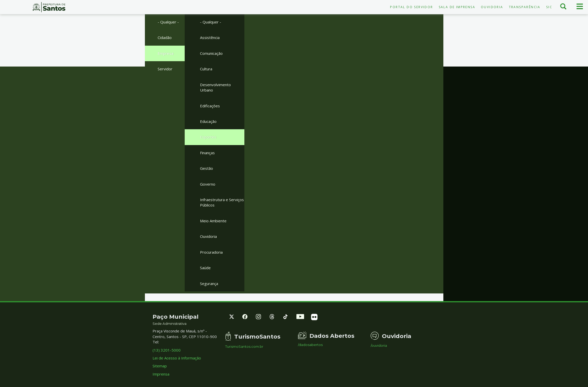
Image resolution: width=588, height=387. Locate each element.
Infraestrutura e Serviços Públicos (222, 202)
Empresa (166, 53)
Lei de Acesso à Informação (177, 358)
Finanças (207, 153)
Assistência (210, 37)
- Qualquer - (168, 22)
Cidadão (165, 37)
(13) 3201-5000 (167, 350)
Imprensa (161, 374)
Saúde (205, 268)
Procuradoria (211, 252)
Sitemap (160, 366)
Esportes (208, 137)
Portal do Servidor (411, 7)
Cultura (206, 69)
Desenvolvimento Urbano (215, 87)
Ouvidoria (492, 7)
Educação (208, 121)
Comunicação (211, 53)
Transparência (525, 7)
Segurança (209, 283)
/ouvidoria (379, 346)
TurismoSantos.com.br (244, 347)
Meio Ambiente (213, 221)
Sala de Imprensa (457, 7)
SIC (549, 7)
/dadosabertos (310, 345)
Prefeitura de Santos (49, 7)
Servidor (165, 69)
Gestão (207, 168)
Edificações (210, 106)
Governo (208, 184)
